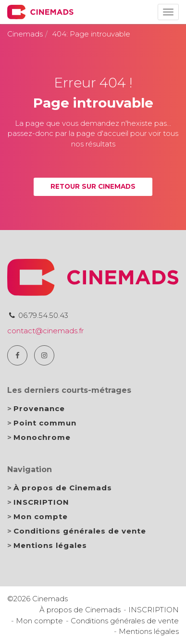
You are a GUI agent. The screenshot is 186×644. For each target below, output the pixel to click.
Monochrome (42, 437)
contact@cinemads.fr (45, 331)
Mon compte (41, 516)
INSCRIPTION (41, 502)
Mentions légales (50, 545)
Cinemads (25, 34)
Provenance (39, 408)
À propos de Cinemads (63, 488)
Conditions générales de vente (80, 531)
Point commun (45, 423)
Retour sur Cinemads (93, 186)
